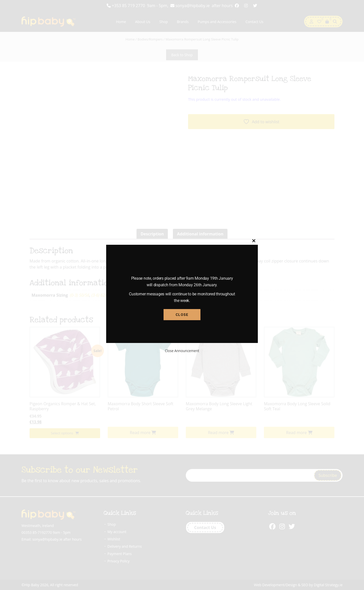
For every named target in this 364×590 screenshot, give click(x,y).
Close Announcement (182, 351)
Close (182, 315)
